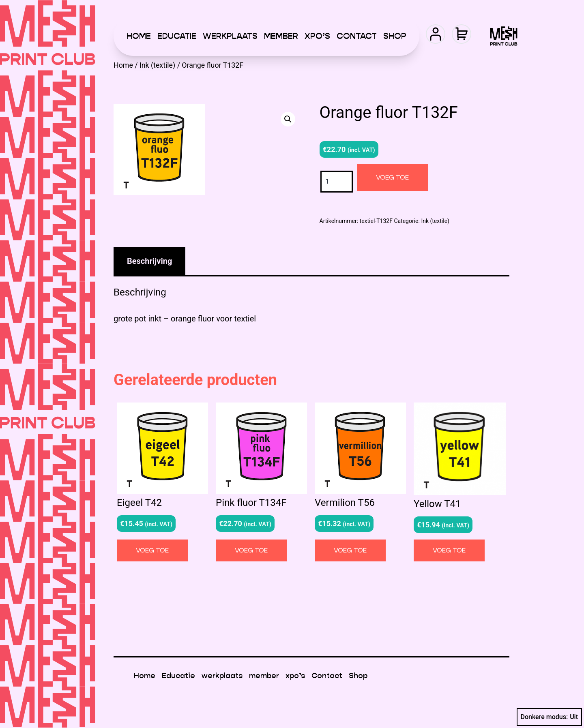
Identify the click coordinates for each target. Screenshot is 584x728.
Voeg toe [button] (152, 550)
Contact (357, 36)
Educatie (177, 36)
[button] (288, 119)
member (281, 36)
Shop (395, 36)
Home (139, 36)
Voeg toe (392, 177)
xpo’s (317, 36)
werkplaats (230, 36)
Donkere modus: (550, 717)
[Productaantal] (337, 181)
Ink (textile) (157, 65)
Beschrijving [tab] (149, 261)
